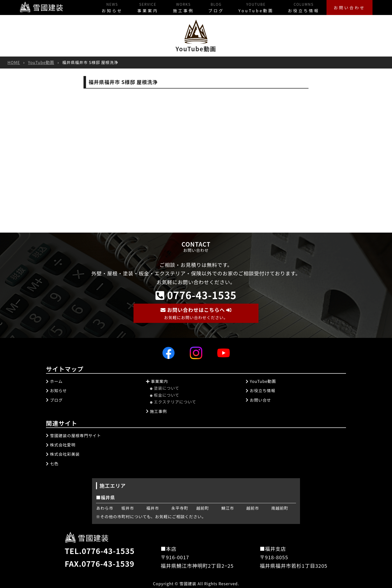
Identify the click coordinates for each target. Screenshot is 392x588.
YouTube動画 (254, 7)
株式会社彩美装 (63, 454)
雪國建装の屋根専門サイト (73, 435)
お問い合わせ (349, 7)
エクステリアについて (173, 402)
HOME (14, 62)
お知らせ (108, 7)
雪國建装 (42, 7)
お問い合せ (258, 400)
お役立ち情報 (303, 7)
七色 (52, 463)
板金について (165, 395)
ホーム (54, 381)
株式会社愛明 (61, 444)
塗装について (165, 388)
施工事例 (180, 7)
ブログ (214, 7)
